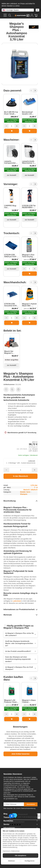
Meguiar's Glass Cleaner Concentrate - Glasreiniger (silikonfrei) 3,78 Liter (29, 701)
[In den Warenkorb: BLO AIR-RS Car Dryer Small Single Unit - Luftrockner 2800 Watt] (12, 131)
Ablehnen (11, 861)
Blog (20, 814)
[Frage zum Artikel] (18, 389)
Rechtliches (20, 821)
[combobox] (18, 10)
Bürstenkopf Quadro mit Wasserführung (29, 113)
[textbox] (18, 10)
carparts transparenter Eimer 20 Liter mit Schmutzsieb (11, 162)
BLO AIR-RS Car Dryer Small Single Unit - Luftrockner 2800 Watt (11, 113)
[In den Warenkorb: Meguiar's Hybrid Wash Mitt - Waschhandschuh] (30, 323)
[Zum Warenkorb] (36, 15)
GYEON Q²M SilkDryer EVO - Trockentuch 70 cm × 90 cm (11, 256)
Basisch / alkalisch (31, 490)
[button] (20, 501)
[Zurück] (31, 91)
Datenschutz (15, 851)
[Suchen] (10, 15)
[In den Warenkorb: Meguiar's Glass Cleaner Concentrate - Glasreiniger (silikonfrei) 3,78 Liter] (30, 719)
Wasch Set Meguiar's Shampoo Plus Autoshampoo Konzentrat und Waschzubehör (11, 352)
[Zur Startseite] (21, 15)
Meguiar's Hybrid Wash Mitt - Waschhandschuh (30, 305)
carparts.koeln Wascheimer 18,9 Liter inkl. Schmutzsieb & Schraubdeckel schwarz (29, 162)
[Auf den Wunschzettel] (6, 389)
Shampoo (24, 494)
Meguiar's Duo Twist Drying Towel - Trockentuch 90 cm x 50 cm (29, 256)
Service (20, 824)
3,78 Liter (34, 485)
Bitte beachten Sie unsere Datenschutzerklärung (19, 808)
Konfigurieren (30, 861)
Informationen (20, 828)
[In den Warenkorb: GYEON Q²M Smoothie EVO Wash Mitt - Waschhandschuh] (12, 323)
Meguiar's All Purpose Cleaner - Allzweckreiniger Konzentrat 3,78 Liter (11, 701)
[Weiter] (35, 91)
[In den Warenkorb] (20, 476)
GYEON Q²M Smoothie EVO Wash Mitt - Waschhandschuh (12, 305)
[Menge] (12, 126)
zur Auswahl (12, 175)
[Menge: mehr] (17, 126)
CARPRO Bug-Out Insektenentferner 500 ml (12, 207)
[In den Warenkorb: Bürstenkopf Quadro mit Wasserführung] (30, 131)
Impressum (6, 851)
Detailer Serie (25, 492)
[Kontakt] (28, 15)
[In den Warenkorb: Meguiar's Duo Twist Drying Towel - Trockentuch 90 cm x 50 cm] (30, 274)
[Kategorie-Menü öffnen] (5, 15)
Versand (35, 449)
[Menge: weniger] (6, 126)
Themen (20, 817)
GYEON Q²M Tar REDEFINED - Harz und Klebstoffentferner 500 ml (30, 207)
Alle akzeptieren (21, 855)
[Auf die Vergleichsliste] (12, 389)
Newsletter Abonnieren (13, 774)
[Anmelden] (32, 15)
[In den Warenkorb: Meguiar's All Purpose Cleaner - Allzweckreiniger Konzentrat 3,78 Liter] (12, 719)
